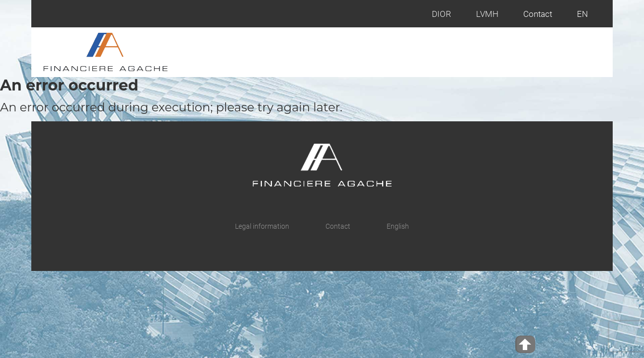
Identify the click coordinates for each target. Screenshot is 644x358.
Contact (538, 14)
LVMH (487, 14)
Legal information (262, 226)
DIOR (442, 14)
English (398, 226)
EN (582, 14)
